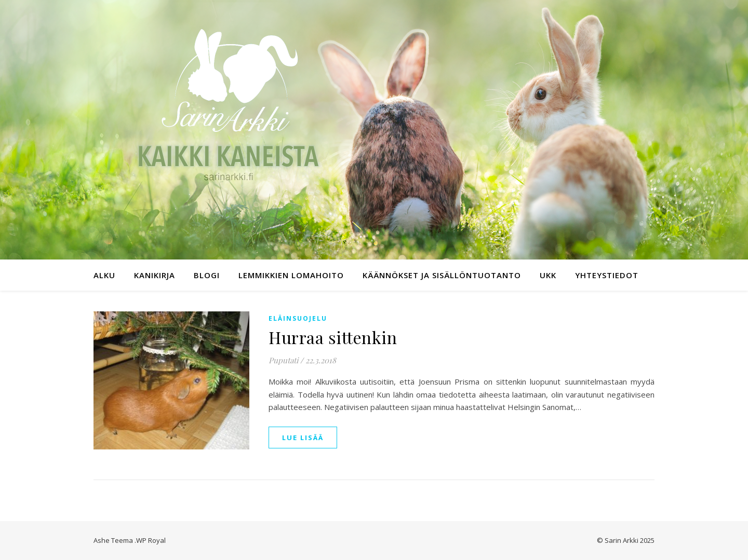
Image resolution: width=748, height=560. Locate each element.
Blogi (207, 275)
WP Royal (151, 540)
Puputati (283, 360)
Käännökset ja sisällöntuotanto (442, 275)
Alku (104, 275)
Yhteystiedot (607, 275)
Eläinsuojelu (298, 318)
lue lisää (303, 438)
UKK (548, 275)
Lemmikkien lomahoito (291, 275)
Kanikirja (155, 275)
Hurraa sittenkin (333, 337)
